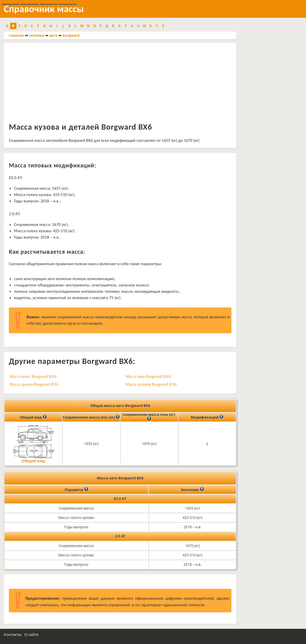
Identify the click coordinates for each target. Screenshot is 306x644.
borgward (71, 35)
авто (53, 35)
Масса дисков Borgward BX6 (34, 384)
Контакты (13, 634)
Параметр (76, 489)
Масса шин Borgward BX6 (148, 376)
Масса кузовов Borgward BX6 (151, 384)
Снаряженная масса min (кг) (91, 417)
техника (36, 35)
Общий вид (33, 417)
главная (16, 35)
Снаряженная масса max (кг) (149, 417)
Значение (192, 489)
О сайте (31, 634)
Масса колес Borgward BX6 (33, 376)
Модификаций (207, 417)
